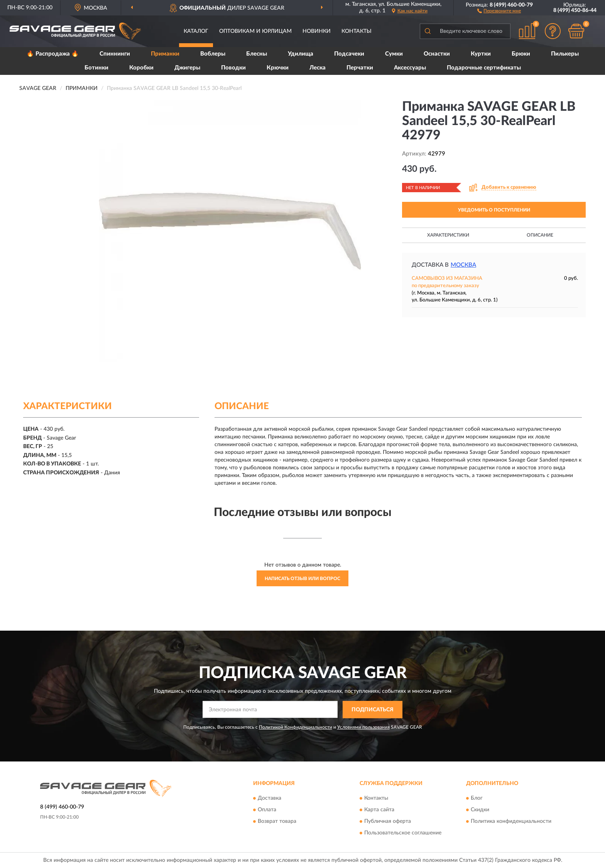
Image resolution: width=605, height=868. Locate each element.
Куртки (481, 54)
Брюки (521, 54)
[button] (499, 10)
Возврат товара (277, 822)
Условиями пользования (363, 727)
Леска (318, 68)
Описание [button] (540, 235)
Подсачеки (349, 54)
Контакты (357, 31)
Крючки (278, 68)
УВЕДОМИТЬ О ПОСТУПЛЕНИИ (494, 210)
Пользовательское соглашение (403, 833)
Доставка (270, 799)
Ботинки (96, 68)
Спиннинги (115, 54)
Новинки (317, 31)
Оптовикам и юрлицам (255, 31)
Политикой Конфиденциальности (296, 727)
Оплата (267, 810)
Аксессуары (410, 68)
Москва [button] (463, 265)
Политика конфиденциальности (511, 822)
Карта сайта (379, 810)
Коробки (141, 68)
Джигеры (187, 68)
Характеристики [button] (448, 235)
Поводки (233, 68)
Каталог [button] (196, 31)
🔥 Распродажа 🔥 (53, 54)
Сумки (394, 54)
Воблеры (213, 54)
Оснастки (437, 54)
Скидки (480, 810)
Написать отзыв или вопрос (302, 579)
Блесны (257, 54)
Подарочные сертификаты (484, 68)
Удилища (301, 54)
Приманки (165, 54)
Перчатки (360, 68)
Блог (477, 799)
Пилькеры (565, 54)
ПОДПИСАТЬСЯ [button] (373, 710)
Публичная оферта (388, 822)
